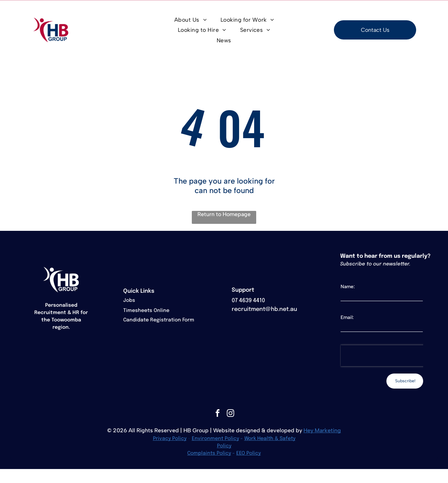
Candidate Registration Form (159, 320)
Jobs (129, 300)
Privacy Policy (170, 439)
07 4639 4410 (248, 301)
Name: (348, 287)
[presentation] (385, 356)
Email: (347, 317)
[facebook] (217, 414)
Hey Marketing (322, 430)
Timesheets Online (146, 311)
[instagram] (230, 414)
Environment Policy (215, 439)
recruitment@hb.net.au (264, 309)
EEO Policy (248, 453)
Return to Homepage (224, 214)
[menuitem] (190, 20)
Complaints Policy (209, 453)
